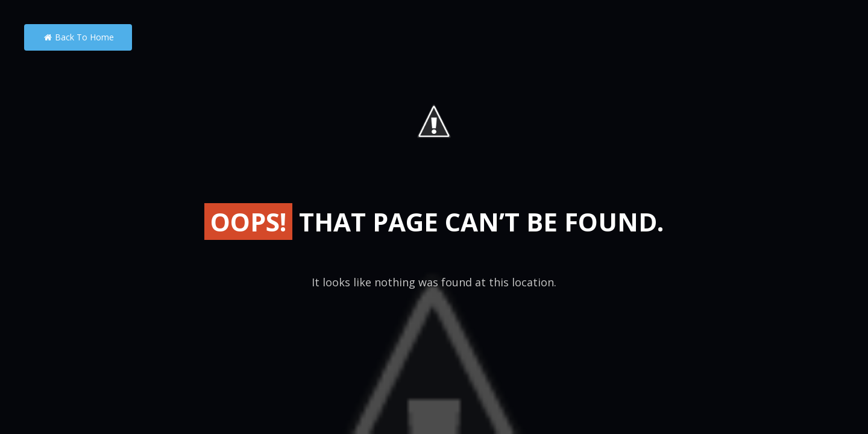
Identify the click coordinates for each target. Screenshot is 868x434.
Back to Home (78, 37)
